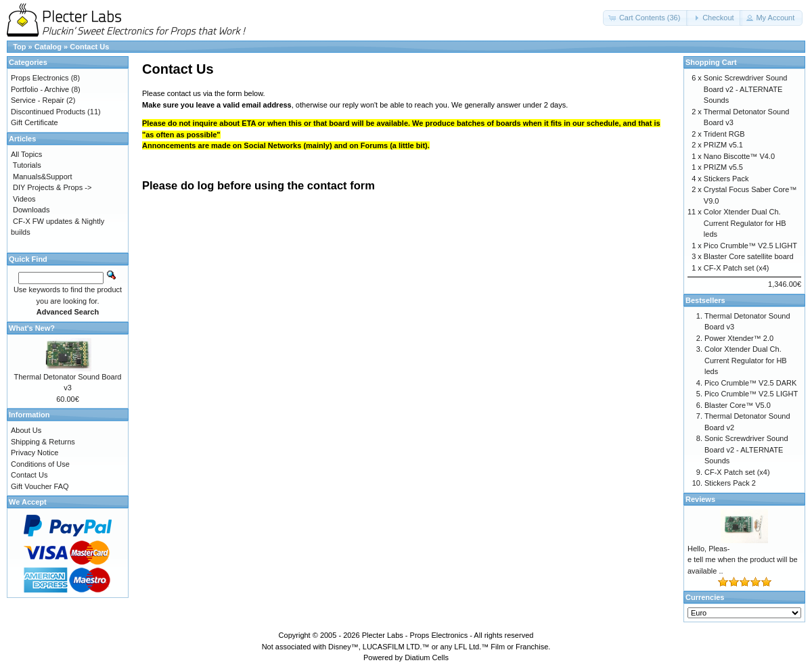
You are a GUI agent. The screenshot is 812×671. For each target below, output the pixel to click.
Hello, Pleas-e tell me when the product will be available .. (743, 560)
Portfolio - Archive (40, 89)
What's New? (32, 328)
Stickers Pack (726, 179)
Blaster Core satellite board (749, 256)
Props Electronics (40, 78)
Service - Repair (38, 100)
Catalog (48, 47)
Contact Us (89, 47)
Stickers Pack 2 (730, 483)
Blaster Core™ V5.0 (738, 405)
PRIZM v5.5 (723, 167)
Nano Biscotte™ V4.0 (739, 156)
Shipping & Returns (43, 442)
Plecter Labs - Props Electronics (415, 635)
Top (19, 47)
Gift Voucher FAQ (40, 486)
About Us (26, 430)
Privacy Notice (35, 453)
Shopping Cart (711, 62)
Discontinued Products (48, 112)
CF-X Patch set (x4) (737, 268)
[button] (646, 18)
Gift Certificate (35, 122)
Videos (24, 199)
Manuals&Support (42, 177)
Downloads (31, 210)
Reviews (700, 499)
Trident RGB (724, 134)
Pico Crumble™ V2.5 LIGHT (750, 246)
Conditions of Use (40, 464)
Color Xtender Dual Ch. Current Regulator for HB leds (745, 223)
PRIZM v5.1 (723, 145)
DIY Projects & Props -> (52, 187)
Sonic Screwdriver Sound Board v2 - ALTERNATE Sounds (746, 89)
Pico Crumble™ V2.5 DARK (750, 383)
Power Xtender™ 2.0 (739, 338)
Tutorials (27, 165)
